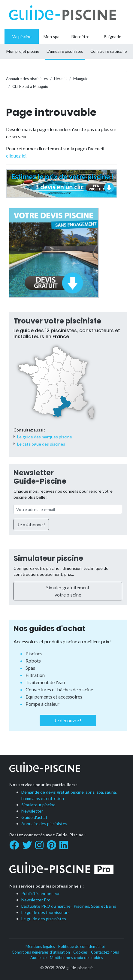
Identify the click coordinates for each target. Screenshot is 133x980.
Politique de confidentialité (82, 946)
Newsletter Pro (36, 900)
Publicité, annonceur (41, 893)
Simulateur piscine (48, 558)
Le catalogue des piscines (41, 444)
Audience (38, 957)
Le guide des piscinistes (44, 919)
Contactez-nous (105, 952)
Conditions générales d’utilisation (41, 952)
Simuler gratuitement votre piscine (68, 591)
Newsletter (32, 811)
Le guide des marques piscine (45, 437)
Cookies (80, 952)
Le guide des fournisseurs (45, 912)
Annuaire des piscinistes (44, 824)
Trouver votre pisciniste (57, 321)
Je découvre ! (68, 720)
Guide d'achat (34, 817)
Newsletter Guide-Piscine (40, 477)
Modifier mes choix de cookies (76, 957)
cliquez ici (16, 156)
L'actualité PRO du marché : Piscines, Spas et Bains (69, 906)
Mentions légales (40, 946)
